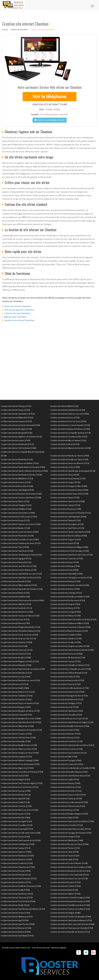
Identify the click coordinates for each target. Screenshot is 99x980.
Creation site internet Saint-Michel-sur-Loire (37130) (21, 574)
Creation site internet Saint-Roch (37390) (17, 551)
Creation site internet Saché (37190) (65, 543)
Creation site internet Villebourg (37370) (17, 917)
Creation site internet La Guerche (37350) (67, 764)
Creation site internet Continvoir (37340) (17, 863)
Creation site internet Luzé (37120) (15, 684)
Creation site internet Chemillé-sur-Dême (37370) (70, 665)
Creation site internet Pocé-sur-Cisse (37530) (68, 421)
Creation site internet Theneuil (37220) (66, 520)
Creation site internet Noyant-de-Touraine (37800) (70, 901)
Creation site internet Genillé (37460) (15, 597)
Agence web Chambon (15, 317)
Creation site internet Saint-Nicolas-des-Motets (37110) (23, 909)
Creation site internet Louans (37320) (15, 440)
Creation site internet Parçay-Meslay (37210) (68, 478)
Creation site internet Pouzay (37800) (16, 871)
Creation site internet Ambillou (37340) (16, 509)
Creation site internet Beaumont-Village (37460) (69, 547)
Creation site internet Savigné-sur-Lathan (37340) (70, 646)
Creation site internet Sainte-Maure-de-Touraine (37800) (23, 467)
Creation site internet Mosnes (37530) (65, 734)
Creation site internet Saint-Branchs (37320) (68, 410)
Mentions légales (59, 948)
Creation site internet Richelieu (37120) (16, 673)
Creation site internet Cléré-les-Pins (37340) (18, 738)
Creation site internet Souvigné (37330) (16, 821)
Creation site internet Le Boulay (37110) (66, 593)
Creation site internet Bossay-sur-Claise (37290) (69, 844)
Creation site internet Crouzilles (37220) (17, 825)
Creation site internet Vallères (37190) (65, 894)
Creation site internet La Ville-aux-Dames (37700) (70, 688)
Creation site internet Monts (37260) (15, 593)
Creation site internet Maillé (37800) (15, 688)
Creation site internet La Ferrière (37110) (67, 825)
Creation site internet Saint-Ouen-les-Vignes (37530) (21, 783)
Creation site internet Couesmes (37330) (67, 558)
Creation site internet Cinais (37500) (65, 852)
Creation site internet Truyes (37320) (15, 410)
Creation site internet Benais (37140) (15, 528)
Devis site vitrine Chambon (18, 306)
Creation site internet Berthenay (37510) (17, 894)
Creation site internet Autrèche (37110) (16, 608)
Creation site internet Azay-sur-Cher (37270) (18, 638)
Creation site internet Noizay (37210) (65, 738)
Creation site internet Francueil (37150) (16, 715)
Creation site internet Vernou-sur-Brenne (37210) (70, 463)
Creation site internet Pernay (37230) (65, 848)
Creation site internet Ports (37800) (64, 570)
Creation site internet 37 (19, 30)
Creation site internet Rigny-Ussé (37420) (17, 768)
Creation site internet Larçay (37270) (15, 520)
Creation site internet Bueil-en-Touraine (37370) (69, 631)
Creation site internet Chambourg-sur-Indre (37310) (21, 555)
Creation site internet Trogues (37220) (65, 539)
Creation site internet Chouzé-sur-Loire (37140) (69, 878)
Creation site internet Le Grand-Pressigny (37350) (70, 898)
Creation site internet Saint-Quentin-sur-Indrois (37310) (72, 745)
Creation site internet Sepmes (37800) (16, 852)
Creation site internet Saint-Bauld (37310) (17, 936)
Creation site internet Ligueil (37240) (15, 798)
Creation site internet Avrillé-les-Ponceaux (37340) (21, 886)
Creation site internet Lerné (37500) (64, 707)
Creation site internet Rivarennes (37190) (17, 536)
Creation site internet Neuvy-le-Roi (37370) (67, 680)
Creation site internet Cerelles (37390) (66, 642)
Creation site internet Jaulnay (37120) (65, 505)
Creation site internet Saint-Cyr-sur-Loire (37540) (70, 414)
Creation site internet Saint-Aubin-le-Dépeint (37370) (71, 920)
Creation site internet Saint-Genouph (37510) (19, 878)
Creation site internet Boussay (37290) (66, 509)
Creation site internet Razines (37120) (16, 882)
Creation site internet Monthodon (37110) (17, 444)
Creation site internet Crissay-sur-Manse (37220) (20, 616)
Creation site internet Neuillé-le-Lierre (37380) (19, 745)
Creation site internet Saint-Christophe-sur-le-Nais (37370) (73, 619)
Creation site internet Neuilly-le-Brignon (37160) (69, 814)
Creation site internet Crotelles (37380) (66, 635)
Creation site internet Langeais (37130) (16, 757)
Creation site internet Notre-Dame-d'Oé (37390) (69, 494)
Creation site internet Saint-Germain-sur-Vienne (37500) (23, 669)
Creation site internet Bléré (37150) (64, 406)
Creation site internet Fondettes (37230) (66, 741)
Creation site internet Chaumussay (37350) (18, 867)
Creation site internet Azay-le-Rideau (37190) (19, 570)
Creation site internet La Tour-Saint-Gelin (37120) (70, 875)
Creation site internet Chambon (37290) (66, 638)
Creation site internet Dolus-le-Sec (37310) (18, 692)
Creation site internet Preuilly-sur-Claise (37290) (69, 459)
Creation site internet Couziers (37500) (16, 734)
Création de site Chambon (17, 313)
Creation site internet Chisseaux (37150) (17, 898)
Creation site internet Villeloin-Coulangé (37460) (20, 760)
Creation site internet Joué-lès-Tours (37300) (19, 566)
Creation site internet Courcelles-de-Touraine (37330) (22, 772)
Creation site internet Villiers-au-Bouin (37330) (19, 585)
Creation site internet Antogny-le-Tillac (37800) (69, 486)
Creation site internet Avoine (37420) (15, 913)
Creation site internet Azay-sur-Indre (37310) (68, 795)
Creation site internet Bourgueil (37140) (16, 433)
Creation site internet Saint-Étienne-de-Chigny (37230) (72, 722)
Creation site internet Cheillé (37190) (15, 802)
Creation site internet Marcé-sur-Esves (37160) (19, 810)
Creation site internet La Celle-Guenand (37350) (69, 802)
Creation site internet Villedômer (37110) (17, 478)
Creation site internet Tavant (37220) (65, 856)
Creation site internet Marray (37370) (65, 608)
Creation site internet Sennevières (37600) (18, 513)
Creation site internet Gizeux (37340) (15, 837)
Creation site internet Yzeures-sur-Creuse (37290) (21, 524)
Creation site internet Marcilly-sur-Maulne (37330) (70, 597)
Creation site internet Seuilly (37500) (15, 890)
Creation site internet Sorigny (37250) (65, 604)
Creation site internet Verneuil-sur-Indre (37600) (69, 490)
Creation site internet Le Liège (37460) (66, 612)
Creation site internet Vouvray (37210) (65, 684)
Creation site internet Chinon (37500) (65, 498)
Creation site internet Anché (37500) (65, 730)
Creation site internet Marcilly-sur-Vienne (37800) (70, 456)
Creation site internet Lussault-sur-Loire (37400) (20, 539)
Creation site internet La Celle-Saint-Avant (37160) (21, 833)
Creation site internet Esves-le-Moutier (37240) (69, 863)
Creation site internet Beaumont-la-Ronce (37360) (70, 429)
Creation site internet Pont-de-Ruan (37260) (18, 901)
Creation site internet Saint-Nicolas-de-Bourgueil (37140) (73, 471)
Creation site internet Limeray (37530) (16, 482)
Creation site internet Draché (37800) (15, 818)
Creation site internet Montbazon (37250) (17, 856)
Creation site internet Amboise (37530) (16, 421)
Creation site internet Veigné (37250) (15, 779)
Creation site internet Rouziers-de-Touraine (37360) (21, 494)
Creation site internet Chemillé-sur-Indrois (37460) (70, 905)
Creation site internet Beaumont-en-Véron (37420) (70, 871)
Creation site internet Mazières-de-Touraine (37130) (21, 730)
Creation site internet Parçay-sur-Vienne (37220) (20, 703)
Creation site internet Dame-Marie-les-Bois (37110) (70, 829)
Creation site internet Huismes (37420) (16, 699)
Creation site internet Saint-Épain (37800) (67, 711)
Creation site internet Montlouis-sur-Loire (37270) (20, 680)
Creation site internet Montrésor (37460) (17, 612)
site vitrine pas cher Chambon (19, 310)
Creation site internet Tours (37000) (15, 547)
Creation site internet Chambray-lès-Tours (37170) (21, 543)
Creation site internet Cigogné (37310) (16, 558)
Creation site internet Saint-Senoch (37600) (68, 501)
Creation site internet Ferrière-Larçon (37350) (19, 517)
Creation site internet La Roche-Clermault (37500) (20, 425)
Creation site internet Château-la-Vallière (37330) (70, 623)
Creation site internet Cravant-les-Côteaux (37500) (70, 627)
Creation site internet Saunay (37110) (16, 848)
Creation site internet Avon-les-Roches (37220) (19, 787)
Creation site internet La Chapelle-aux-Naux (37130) (71, 433)
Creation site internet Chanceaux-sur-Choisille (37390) (72, 928)
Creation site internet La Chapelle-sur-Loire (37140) (71, 669)
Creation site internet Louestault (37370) (17, 829)
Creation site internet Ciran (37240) (15, 776)
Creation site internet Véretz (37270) (65, 444)
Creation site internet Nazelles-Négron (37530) (69, 772)
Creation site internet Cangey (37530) (65, 482)
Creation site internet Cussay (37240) (16, 677)
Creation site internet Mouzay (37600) (65, 783)
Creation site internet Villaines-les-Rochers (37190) (70, 448)
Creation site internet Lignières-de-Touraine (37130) (21, 437)
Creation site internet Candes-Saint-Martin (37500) (70, 532)
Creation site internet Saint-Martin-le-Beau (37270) (70, 776)
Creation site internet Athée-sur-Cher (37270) (19, 749)
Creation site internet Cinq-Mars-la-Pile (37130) (69, 437)
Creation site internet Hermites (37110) (66, 791)
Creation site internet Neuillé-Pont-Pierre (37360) (70, 726)
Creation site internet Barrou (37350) (15, 623)
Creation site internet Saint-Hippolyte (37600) (68, 517)
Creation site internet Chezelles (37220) (66, 715)
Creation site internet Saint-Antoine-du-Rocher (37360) (72, 650)
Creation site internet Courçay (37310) (65, 661)
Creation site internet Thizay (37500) (65, 475)
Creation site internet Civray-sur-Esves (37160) (19, 635)
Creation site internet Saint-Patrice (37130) (67, 528)
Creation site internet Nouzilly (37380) (16, 741)
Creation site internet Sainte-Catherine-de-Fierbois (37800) (24, 471)
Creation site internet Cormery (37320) (16, 806)
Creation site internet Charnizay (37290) (66, 798)
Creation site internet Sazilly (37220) (15, 905)
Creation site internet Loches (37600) (65, 467)
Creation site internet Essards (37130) (65, 882)
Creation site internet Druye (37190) (65, 562)
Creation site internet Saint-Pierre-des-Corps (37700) (71, 555)
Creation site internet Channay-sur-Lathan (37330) (70, 909)
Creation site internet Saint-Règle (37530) (17, 490)
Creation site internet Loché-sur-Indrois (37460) (20, 532)
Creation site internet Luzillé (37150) (65, 779)
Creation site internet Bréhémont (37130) (67, 699)
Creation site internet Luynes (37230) (15, 814)
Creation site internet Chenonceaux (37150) (68, 806)
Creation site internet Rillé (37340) (64, 757)
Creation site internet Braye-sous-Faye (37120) (69, 718)
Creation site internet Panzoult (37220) (16, 562)
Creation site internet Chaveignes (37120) (67, 524)
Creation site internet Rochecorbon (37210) (68, 600)
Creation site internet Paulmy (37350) (65, 677)
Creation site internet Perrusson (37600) (66, 654)
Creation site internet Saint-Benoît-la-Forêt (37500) (21, 722)
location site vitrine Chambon (19, 320)
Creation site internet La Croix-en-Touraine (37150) (70, 425)
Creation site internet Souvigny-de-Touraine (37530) (71, 833)
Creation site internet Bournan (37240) (16, 928)
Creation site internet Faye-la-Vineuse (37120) (68, 753)
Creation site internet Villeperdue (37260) (17, 726)
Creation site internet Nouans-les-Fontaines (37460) (71, 867)
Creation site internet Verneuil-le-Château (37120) (20, 631)
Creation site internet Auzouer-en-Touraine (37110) (70, 513)
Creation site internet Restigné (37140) (16, 429)
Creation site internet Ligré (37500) (15, 920)
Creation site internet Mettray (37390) (65, 581)
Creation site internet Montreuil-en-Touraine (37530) (21, 475)
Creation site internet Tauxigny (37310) (16, 505)
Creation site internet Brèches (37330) (66, 787)
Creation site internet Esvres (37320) (65, 418)
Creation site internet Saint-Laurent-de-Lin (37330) (21, 840)
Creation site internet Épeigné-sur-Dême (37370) (20, 711)
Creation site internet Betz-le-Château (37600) (69, 536)
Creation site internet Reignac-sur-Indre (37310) (20, 661)
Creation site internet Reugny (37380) (16, 707)
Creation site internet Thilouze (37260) (66, 616)
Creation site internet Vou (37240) (14, 646)
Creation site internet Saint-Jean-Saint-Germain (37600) (72, 924)
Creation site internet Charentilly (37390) (66, 574)
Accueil (5, 30)
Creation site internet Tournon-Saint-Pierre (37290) (21, 498)
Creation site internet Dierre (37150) (15, 501)
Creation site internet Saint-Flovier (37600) (18, 924)
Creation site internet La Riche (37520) (65, 886)
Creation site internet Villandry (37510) (16, 604)
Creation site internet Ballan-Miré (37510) (17, 418)
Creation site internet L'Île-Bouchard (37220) (68, 658)
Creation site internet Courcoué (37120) (17, 650)
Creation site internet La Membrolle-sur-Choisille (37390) (73, 768)
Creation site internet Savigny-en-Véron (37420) (20, 753)
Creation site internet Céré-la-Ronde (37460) (18, 448)
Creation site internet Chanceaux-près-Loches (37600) (22, 600)
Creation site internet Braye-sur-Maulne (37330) (20, 463)
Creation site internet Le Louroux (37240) (67, 749)
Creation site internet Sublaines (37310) (16, 696)
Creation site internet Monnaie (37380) (16, 665)
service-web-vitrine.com (20, 948)
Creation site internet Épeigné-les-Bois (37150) (69, 696)
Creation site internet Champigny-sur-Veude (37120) (71, 578)
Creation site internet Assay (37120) (15, 619)
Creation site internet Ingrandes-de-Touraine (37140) (22, 589)
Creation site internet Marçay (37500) (65, 566)
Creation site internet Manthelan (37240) (17, 459)
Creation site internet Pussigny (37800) (66, 760)
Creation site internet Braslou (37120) (16, 795)
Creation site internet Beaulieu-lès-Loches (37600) (21, 718)
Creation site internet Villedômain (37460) (67, 840)
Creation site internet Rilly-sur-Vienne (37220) (68, 440)
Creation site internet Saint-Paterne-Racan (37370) (21, 578)
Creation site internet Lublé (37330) (64, 859)
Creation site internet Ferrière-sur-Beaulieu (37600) (71, 917)
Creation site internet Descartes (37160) (17, 486)
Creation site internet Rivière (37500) (65, 589)
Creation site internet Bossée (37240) (16, 581)
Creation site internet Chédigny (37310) (66, 703)
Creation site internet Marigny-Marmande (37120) (20, 627)
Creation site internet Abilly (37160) (64, 818)
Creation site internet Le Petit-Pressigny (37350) (70, 551)
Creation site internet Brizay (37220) (65, 810)
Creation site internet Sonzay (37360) (16, 791)
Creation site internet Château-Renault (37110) (69, 673)
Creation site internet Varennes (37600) (16, 642)
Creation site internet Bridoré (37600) (16, 932)
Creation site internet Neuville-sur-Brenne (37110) (70, 932)
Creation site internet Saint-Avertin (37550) (67, 692)
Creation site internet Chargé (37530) (65, 837)
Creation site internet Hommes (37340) (16, 859)
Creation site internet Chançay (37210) (16, 406)
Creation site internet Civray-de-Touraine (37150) (20, 764)
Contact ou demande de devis (50, 120)
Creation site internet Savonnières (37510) (18, 414)
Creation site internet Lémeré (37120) (16, 654)
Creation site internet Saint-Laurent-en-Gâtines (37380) (72, 821)
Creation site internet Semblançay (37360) (18, 844)
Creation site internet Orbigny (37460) (65, 913)
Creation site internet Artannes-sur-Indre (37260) (70, 585)
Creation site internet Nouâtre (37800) (16, 658)
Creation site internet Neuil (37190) (64, 890)
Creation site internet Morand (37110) (16, 875)
